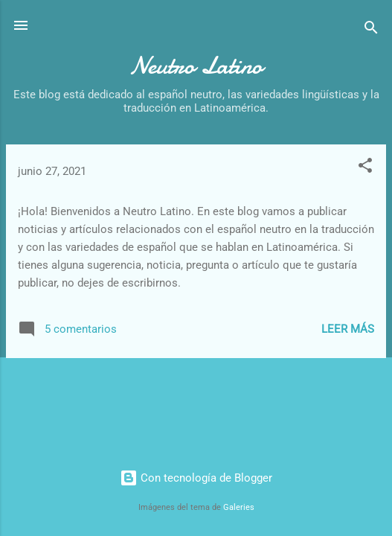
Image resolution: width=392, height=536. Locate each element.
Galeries (239, 507)
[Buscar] (371, 30)
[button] (365, 168)
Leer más (348, 329)
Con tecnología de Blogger (196, 478)
